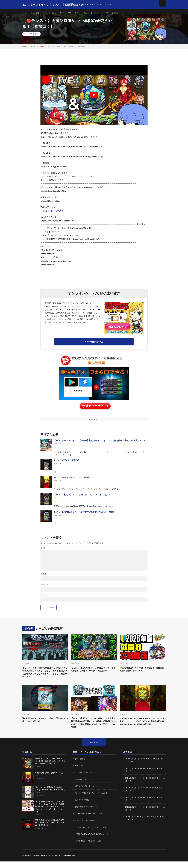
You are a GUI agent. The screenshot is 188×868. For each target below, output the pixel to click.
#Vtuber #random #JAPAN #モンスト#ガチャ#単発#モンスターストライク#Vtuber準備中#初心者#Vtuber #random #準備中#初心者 (142, 729)
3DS (74, 13)
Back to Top (94, 750)
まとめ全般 (36, 13)
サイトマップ (81, 773)
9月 (159, 776)
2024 (127, 785)
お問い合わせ (81, 766)
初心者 (35, 37)
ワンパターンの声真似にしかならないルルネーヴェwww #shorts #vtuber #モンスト (50, 797)
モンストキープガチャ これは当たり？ (72, 481)
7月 (152, 776)
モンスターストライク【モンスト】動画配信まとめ (58, 862)
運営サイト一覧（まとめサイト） (89, 793)
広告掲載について (82, 786)
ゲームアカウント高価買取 (86, 827)
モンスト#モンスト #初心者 (66, 463)
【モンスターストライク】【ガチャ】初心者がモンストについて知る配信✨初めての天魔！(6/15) (99, 444)
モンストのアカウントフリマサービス (93, 834)
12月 (132, 778)
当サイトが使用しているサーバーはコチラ (92, 800)
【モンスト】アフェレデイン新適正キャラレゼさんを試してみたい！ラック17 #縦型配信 (94, 675)
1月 (132, 766)
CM (104, 13)
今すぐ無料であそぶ (94, 345)
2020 (127, 823)
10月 (163, 776)
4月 (142, 766)
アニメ (83, 13)
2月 (135, 766)
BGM (66, 13)
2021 (127, 814)
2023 (127, 795)
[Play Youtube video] (94, 98)
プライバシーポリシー (84, 780)
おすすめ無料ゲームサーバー (87, 814)
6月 (149, 776)
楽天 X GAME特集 (82, 807)
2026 (127, 766)
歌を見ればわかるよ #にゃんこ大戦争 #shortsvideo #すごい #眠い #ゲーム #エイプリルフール (50, 830)
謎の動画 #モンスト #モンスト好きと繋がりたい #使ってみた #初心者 (45, 726)
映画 (91, 13)
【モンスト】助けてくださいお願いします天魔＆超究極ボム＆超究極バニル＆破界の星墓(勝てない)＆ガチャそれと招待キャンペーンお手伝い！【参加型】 (94, 729)
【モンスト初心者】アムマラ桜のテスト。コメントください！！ (84, 498)
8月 (155, 776)
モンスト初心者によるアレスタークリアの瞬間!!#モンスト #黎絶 (84, 515)
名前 (43, 577)
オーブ (113, 13)
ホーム (25, 13)
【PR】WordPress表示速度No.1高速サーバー (93, 841)
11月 (127, 778)
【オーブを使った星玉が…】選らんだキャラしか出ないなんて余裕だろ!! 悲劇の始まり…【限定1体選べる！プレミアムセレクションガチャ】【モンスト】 (50, 814)
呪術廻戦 (123, 13)
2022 (127, 804)
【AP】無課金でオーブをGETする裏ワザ (92, 820)
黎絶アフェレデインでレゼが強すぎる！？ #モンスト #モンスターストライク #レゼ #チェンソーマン (50, 768)
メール (44, 588)
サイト (43, 599)
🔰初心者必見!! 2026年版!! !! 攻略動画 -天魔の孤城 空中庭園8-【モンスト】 (142, 673)
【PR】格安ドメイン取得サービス (89, 848)
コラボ (48, 13)
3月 (139, 766)
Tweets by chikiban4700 (52, 214)
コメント (44, 551)
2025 (127, 776)
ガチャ (57, 13)
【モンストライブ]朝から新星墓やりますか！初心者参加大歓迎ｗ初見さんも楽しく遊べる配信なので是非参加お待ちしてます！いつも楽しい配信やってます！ (45, 676)
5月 (145, 776)
